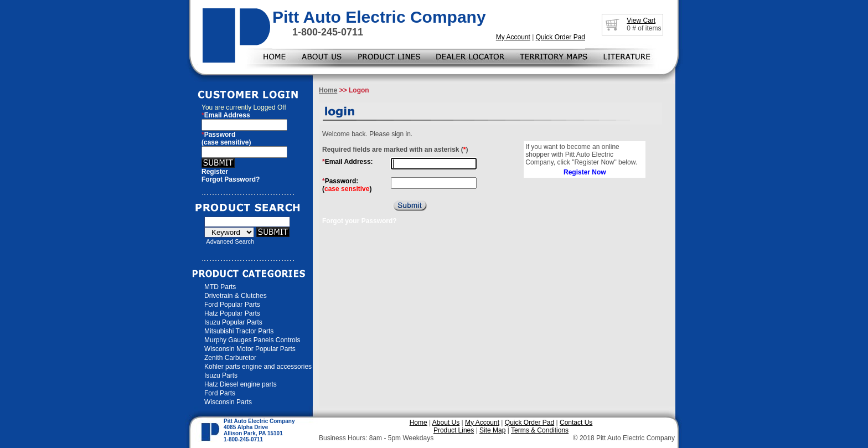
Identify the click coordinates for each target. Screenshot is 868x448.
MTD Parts (220, 287)
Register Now (585, 172)
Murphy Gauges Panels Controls (252, 340)
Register (215, 172)
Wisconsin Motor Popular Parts (250, 349)
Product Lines (454, 430)
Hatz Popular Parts (232, 313)
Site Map (492, 430)
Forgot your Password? (360, 221)
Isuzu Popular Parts (233, 322)
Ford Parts (220, 393)
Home (328, 90)
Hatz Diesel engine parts (241, 384)
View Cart (641, 20)
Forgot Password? (231, 179)
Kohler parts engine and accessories (258, 367)
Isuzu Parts (221, 375)
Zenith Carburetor (230, 358)
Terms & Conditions (540, 430)
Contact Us (576, 423)
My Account (513, 37)
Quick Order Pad (560, 37)
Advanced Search (230, 241)
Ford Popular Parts (232, 305)
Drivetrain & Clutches (236, 296)
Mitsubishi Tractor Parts (239, 331)
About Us (446, 423)
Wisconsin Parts (228, 402)
